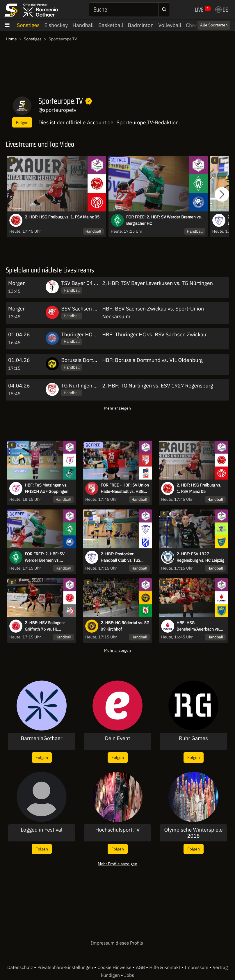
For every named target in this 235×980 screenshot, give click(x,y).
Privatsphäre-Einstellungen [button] (66, 968)
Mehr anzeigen (117, 408)
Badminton (141, 25)
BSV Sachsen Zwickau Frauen (96, 309)
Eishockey (56, 25)
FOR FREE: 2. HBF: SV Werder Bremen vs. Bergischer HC (164, 220)
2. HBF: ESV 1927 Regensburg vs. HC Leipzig (200, 557)
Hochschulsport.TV (117, 830)
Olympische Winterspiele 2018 (193, 833)
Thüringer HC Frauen (85, 334)
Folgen (22, 122)
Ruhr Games (193, 738)
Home (11, 39)
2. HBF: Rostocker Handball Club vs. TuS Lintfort (120, 557)
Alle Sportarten (214, 25)
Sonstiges (28, 25)
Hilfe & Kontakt (165, 968)
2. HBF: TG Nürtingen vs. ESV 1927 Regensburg (157, 386)
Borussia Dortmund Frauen (93, 360)
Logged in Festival (42, 830)
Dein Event (118, 738)
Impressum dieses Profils (117, 943)
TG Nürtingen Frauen (85, 386)
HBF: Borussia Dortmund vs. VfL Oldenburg (152, 360)
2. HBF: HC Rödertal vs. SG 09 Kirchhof (125, 626)
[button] (222, 194)
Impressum (197, 968)
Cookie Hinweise (115, 968)
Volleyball (170, 25)
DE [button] (222, 10)
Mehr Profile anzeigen (117, 864)
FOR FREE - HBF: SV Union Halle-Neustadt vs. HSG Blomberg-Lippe (125, 489)
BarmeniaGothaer (41, 738)
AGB (141, 968)
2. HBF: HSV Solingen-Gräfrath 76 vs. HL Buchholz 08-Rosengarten (48, 626)
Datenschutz (21, 968)
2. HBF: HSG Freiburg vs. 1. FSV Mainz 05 (62, 217)
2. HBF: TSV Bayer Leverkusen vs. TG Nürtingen (157, 283)
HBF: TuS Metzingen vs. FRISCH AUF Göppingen (47, 488)
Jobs (129, 975)
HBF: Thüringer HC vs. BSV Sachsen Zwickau (154, 334)
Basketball (111, 25)
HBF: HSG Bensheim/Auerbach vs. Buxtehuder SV (198, 626)
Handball (83, 25)
